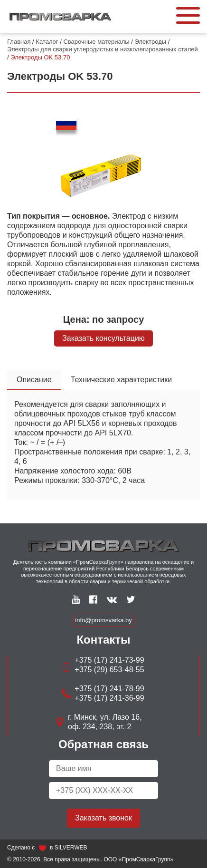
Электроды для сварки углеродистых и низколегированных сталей (103, 49)
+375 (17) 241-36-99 (109, 698)
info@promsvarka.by (103, 620)
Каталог (47, 42)
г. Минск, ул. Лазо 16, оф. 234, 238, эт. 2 (105, 722)
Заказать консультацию (103, 338)
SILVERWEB (71, 848)
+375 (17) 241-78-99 (109, 689)
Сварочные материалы (96, 42)
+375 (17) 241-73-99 (109, 660)
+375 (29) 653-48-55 (109, 670)
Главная (19, 42)
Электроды (151, 42)
